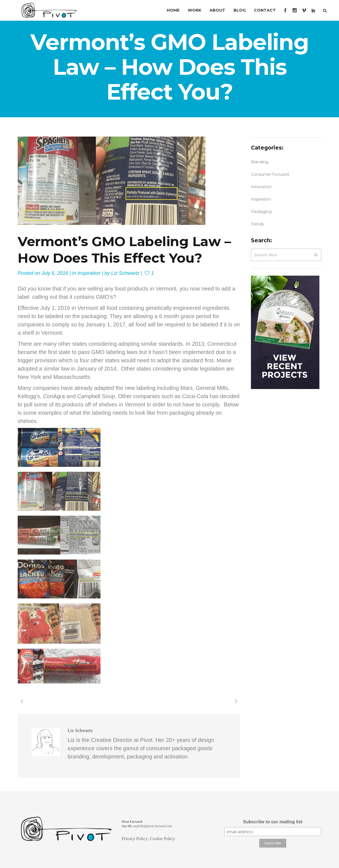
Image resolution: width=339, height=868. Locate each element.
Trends (257, 224)
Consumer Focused (270, 174)
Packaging (261, 212)
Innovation (261, 187)
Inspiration (89, 273)
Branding (260, 162)
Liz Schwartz (125, 273)
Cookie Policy (162, 839)
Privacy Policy (135, 839)
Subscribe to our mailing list (273, 822)
